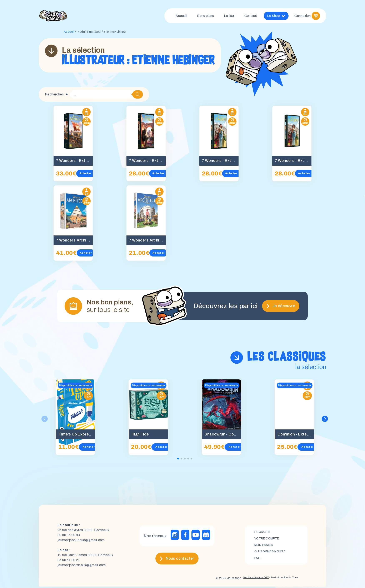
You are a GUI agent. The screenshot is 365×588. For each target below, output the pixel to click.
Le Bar (229, 17)
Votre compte (268, 539)
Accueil (181, 17)
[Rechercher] (138, 96)
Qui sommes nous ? (273, 554)
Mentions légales (238, 580)
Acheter (87, 175)
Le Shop (276, 17)
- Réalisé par (279, 580)
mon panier (266, 546)
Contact (251, 17)
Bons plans (206, 17)
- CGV (255, 580)
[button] (326, 420)
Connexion (302, 17)
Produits (264, 532)
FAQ (258, 561)
